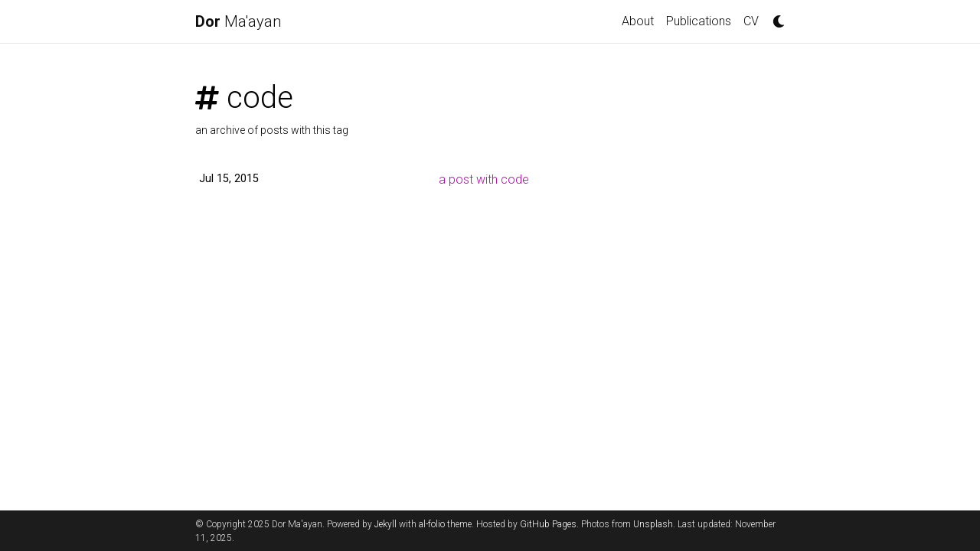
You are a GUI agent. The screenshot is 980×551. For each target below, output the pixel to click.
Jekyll (385, 524)
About (638, 21)
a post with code (484, 179)
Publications (699, 21)
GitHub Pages (548, 524)
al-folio (432, 524)
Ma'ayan (238, 21)
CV (751, 21)
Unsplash (653, 524)
